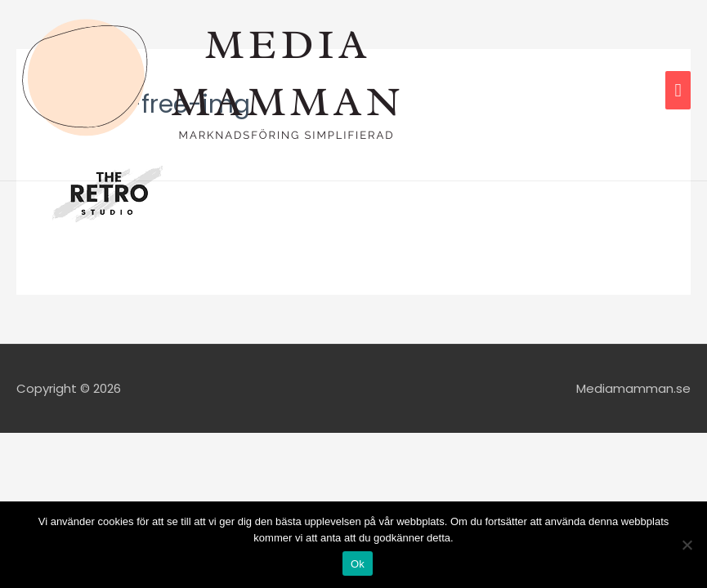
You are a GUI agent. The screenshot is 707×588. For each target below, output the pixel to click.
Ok (358, 564)
